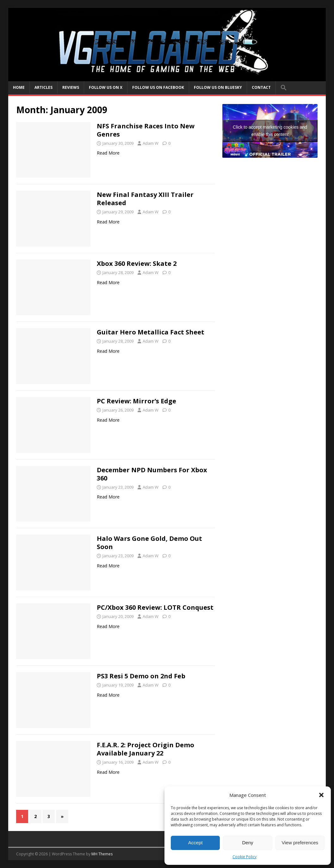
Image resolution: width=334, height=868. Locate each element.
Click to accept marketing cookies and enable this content (270, 131)
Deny (247, 843)
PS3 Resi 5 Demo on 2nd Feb (141, 676)
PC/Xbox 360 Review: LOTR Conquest (155, 607)
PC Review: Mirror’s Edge (136, 401)
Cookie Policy (244, 857)
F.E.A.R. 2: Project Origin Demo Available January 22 (145, 749)
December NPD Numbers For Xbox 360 (152, 474)
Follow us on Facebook (158, 87)
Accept (195, 843)
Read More (108, 153)
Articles (43, 87)
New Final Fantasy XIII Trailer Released (145, 199)
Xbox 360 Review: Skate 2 (137, 263)
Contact (261, 87)
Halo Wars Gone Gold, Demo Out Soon (149, 543)
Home (19, 87)
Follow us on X (106, 87)
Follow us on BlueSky (218, 87)
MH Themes (102, 854)
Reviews (71, 87)
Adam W (151, 143)
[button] (321, 795)
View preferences (300, 843)
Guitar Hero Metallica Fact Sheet (151, 332)
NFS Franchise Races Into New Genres (146, 130)
